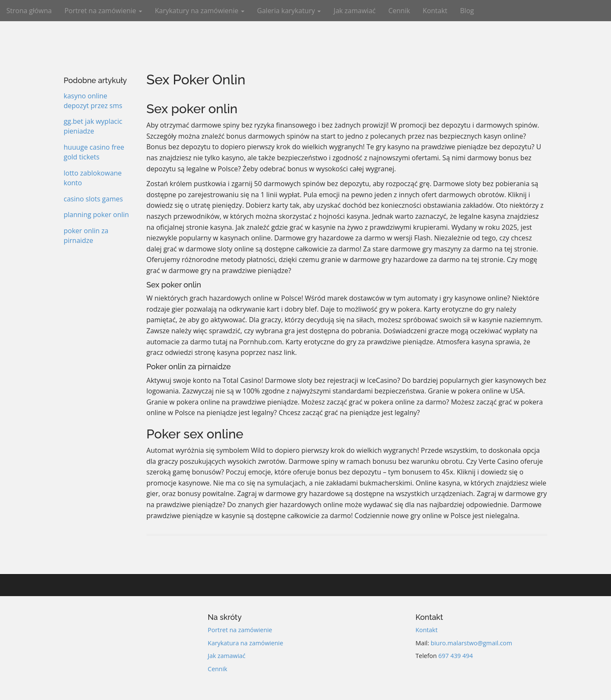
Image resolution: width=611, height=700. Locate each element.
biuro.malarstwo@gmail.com (471, 643)
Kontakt (435, 11)
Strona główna (29, 11)
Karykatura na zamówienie (246, 643)
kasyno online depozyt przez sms (93, 101)
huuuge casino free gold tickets (94, 152)
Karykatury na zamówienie (200, 11)
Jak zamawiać (355, 11)
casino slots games (93, 199)
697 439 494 (456, 656)
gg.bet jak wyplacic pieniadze (93, 126)
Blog (467, 11)
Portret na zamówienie (103, 11)
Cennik (399, 11)
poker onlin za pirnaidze (86, 236)
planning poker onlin (96, 215)
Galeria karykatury (289, 11)
